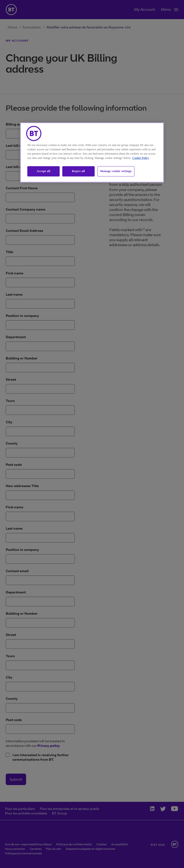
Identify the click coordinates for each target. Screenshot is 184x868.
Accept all (43, 171)
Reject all (78, 171)
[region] (92, 152)
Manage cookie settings (116, 171)
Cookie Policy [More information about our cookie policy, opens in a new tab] (141, 158)
